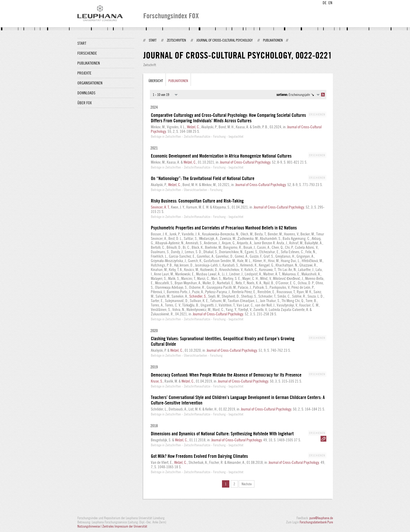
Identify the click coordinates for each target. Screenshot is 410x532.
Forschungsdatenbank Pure (316, 522)
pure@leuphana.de (321, 518)
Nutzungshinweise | (90, 526)
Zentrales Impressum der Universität (125, 526)
